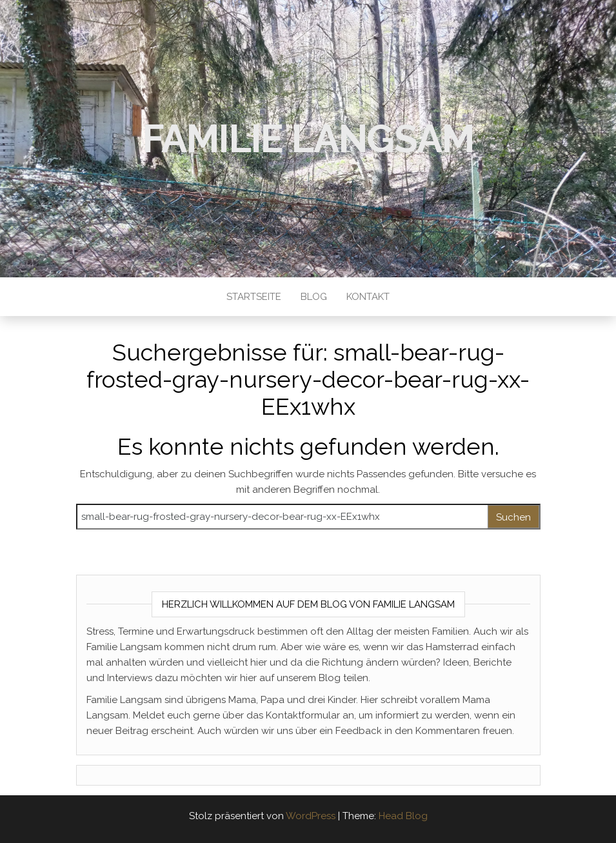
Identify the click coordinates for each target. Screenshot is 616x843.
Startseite (254, 297)
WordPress (311, 816)
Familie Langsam (308, 139)
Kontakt (368, 297)
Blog (314, 297)
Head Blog (403, 816)
